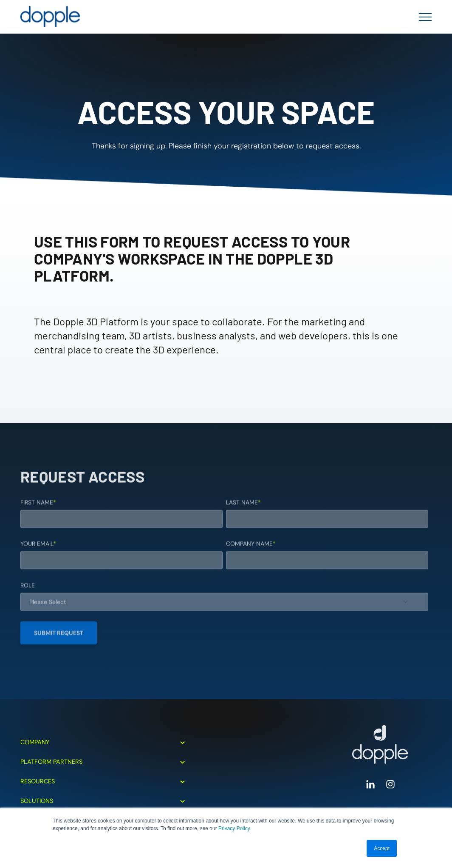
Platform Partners (103, 762)
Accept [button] (382, 848)
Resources (103, 781)
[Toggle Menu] (423, 17)
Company (103, 742)
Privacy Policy (234, 828)
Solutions (103, 801)
